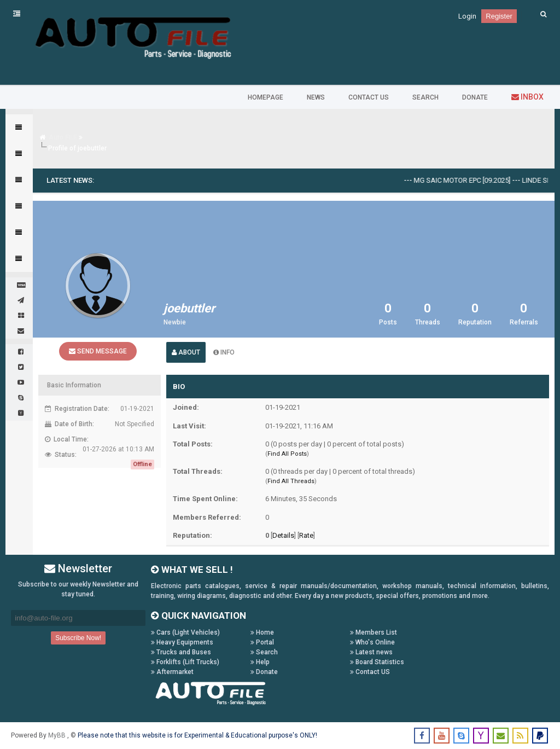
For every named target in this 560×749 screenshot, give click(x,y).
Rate (306, 535)
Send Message (98, 351)
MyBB (58, 735)
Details (283, 535)
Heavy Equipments (182, 642)
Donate (264, 672)
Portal (262, 642)
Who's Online (372, 642)
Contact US (370, 672)
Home (262, 632)
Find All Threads (291, 481)
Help (260, 662)
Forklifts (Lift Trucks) (185, 662)
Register (499, 16)
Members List (374, 632)
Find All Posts (287, 454)
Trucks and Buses (181, 652)
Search (264, 652)
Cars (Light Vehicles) (185, 632)
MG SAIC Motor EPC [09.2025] (469, 180)
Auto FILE (63, 137)
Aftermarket (172, 672)
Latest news (371, 652)
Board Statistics (377, 662)
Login (467, 16)
